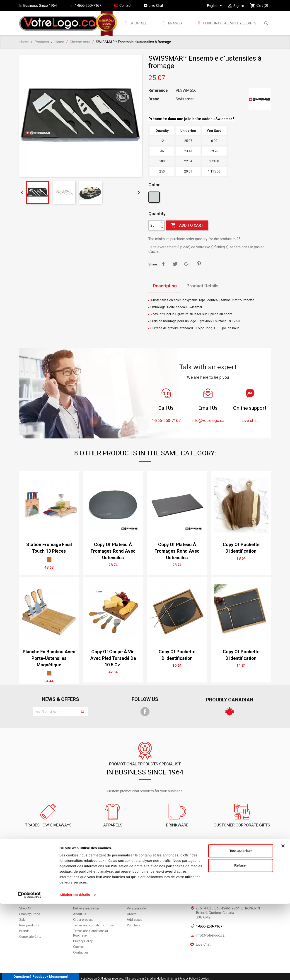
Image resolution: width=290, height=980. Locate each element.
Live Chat (153, 6)
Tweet (175, 264)
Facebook (145, 712)
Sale (22, 907)
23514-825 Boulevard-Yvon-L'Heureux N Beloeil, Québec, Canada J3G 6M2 (228, 901)
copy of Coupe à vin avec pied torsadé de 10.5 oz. (113, 658)
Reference (158, 90)
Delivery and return (87, 896)
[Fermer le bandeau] (283, 922)
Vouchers (134, 913)
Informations (210, 886)
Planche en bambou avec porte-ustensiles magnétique (49, 658)
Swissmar (185, 99)
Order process (83, 907)
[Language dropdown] (215, 6)
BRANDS (175, 23)
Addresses (135, 907)
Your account (145, 886)
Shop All (138, 23)
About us (80, 902)
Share (163, 264)
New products (29, 913)
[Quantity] (154, 225)
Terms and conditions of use (93, 913)
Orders (132, 902)
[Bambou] (49, 559)
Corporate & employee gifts (229, 23)
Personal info (136, 896)
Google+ (187, 264)
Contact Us (145, 851)
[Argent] (155, 198)
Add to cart (187, 225)
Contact (123, 6)
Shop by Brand (30, 902)
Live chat (187, 851)
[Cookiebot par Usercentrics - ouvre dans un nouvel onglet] (29, 971)
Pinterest (199, 264)
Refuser (241, 942)
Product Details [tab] (203, 286)
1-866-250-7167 (103, 851)
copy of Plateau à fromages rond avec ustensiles (113, 551)
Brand (154, 99)
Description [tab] (165, 286)
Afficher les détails (75, 971)
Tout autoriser (241, 927)
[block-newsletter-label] (55, 712)
